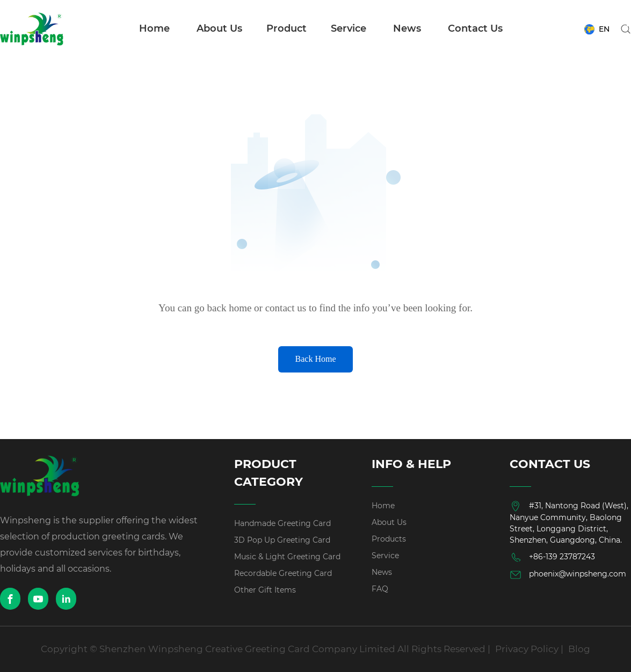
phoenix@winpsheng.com (568, 575)
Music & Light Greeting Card (287, 557)
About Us (219, 28)
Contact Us (475, 28)
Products (389, 539)
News (407, 28)
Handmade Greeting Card (282, 523)
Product (287, 28)
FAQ (380, 589)
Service (349, 28)
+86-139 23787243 (552, 557)
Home (154, 28)
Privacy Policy (527, 649)
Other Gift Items (265, 590)
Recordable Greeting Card (283, 573)
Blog (579, 649)
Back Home (316, 359)
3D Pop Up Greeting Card (282, 540)
